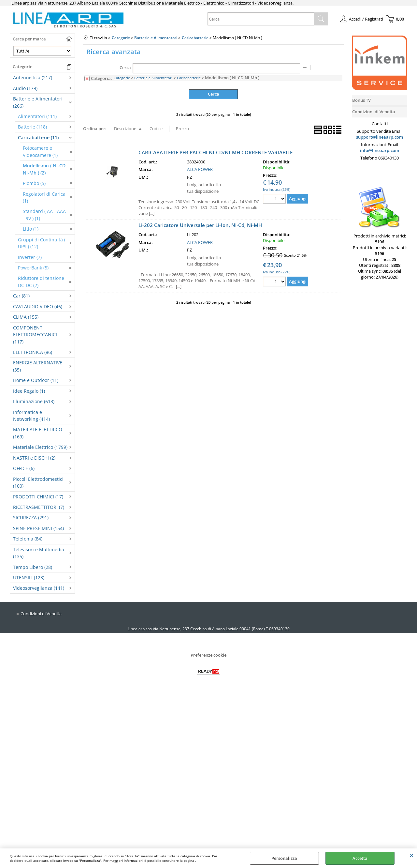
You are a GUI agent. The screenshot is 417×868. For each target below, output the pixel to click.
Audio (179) (25, 88)
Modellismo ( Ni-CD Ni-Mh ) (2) (44, 169)
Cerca (125, 68)
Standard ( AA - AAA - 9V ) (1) (44, 215)
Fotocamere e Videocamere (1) (40, 151)
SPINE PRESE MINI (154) (38, 528)
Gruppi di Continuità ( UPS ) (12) (42, 243)
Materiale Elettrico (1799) (40, 447)
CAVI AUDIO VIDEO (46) (38, 306)
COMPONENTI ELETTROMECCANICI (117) (35, 335)
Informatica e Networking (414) (31, 416)
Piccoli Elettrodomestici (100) (38, 482)
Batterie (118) (32, 127)
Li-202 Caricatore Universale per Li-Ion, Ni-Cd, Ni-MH (200, 225)
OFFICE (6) (24, 468)
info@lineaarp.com (380, 150)
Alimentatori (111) (37, 116)
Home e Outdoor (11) (36, 380)
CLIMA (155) (26, 317)
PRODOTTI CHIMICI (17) (38, 497)
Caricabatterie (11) (38, 137)
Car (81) (21, 296)
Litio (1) (31, 229)
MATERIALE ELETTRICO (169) (38, 433)
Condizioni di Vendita (41, 614)
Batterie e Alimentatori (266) (38, 102)
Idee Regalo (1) (29, 391)
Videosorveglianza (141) (39, 588)
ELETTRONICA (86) (33, 352)
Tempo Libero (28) (33, 567)
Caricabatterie (189, 78)
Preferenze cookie (208, 655)
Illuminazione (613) (34, 401)
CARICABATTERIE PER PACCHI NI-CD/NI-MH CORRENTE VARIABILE (216, 152)
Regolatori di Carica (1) (44, 197)
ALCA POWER (200, 169)
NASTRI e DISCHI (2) (34, 458)
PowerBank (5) (33, 268)
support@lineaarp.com (380, 137)
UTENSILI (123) (29, 578)
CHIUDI (412, 855)
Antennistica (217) (33, 77)
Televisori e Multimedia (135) (39, 553)
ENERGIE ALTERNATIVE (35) (38, 366)
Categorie (122, 78)
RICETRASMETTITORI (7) (39, 507)
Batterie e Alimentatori (153, 78)
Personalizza (284, 858)
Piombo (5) (34, 183)
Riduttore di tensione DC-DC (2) (41, 282)
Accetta (360, 858)
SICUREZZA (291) (31, 518)
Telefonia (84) (28, 539)
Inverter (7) (30, 257)
